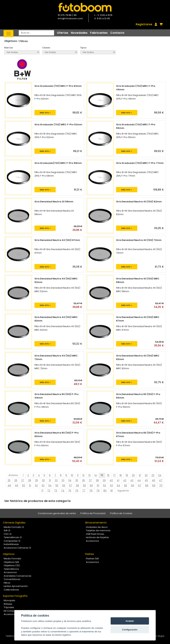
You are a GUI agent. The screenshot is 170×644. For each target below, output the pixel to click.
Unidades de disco (97, 527)
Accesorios (92, 541)
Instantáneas (11, 544)
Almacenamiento (96, 523)
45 (146, 480)
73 (56, 491)
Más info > (45, 113)
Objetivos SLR (11, 562)
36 (83, 480)
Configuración (130, 630)
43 (132, 480)
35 (77, 480)
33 (63, 480)
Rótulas (8, 604)
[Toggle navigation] (8, 34)
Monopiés (9, 600)
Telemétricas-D (13, 537)
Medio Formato (12, 559)
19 (127, 475)
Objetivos (9, 554)
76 (77, 491)
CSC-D (8, 534)
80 (105, 491)
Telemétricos (11, 569)
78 (91, 491)
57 (71, 485)
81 (112, 491)
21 (140, 475)
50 (24, 485)
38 (97, 480)
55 (57, 485)
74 (63, 491)
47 (161, 480)
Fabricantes (99, 33)
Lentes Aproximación (16, 586)
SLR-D (7, 530)
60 (91, 485)
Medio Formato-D (14, 527)
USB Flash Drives (95, 534)
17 (114, 475)
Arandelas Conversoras (17, 576)
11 (78, 475)
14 (96, 475)
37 (90, 480)
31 (50, 480)
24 (160, 475)
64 (118, 485)
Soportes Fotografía (15, 596)
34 (70, 480)
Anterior (13, 475)
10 (72, 475)
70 (161, 485)
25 (9, 480)
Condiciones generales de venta (57, 513)
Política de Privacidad (93, 513)
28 (30, 480)
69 (154, 485)
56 (64, 485)
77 (84, 491)
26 (16, 480)
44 (139, 480)
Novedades (79, 33)
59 (84, 485)
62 (105, 485)
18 (121, 475)
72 (49, 491)
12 (83, 475)
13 (89, 475)
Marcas (9, 48)
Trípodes (9, 607)
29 (36, 480)
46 (153, 480)
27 (23, 480)
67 (140, 485)
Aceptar (130, 621)
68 (147, 485)
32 (56, 480)
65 (126, 485)
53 (43, 485)
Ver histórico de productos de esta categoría (37, 501)
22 (146, 475)
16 (108, 475)
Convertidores (12, 579)
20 (133, 475)
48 (9, 485)
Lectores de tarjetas (97, 537)
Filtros (24, 41)
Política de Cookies (121, 513)
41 (118, 480)
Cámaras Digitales (14, 523)
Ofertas (63, 33)
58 (77, 485)
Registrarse (144, 24)
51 (30, 485)
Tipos (83, 48)
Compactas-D (12, 541)
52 (36, 485)
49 (17, 485)
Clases (46, 48)
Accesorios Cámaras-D (17, 548)
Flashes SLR (92, 559)
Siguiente (123, 491)
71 (42, 491)
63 (111, 485)
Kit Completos (12, 611)
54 (50, 485)
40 (111, 480)
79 (98, 491)
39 (104, 480)
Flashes (90, 554)
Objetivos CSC (12, 565)
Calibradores (11, 590)
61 (98, 485)
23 (153, 475)
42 (125, 480)
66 (133, 485)
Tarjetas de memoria (98, 530)
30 (43, 480)
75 (70, 491)
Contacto (117, 33)
